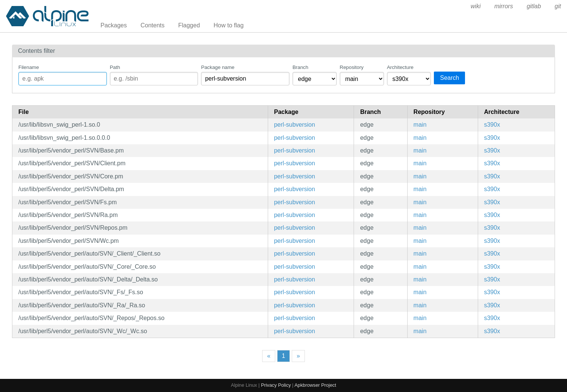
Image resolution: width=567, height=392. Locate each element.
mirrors (504, 6)
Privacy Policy (276, 385)
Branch (300, 67)
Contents (153, 25)
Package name (218, 67)
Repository (352, 67)
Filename (29, 67)
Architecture (400, 67)
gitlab (534, 6)
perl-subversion (295, 125)
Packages (114, 25)
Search (449, 78)
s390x (492, 125)
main (420, 125)
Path (115, 67)
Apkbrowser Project (315, 385)
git (558, 6)
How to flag (229, 25)
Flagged (189, 25)
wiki (476, 6)
